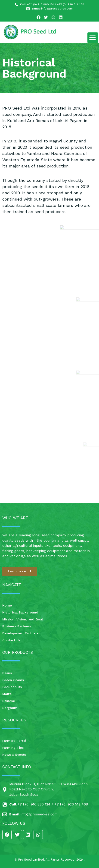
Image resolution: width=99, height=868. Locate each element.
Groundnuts (12, 687)
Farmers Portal (14, 741)
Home (7, 605)
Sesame (9, 701)
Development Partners (20, 633)
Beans (7, 673)
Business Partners (17, 626)
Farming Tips (13, 748)
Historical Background (20, 612)
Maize (7, 694)
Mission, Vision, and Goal (23, 619)
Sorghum (10, 708)
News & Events (14, 755)
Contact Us (11, 640)
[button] (93, 38)
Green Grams (13, 680)
